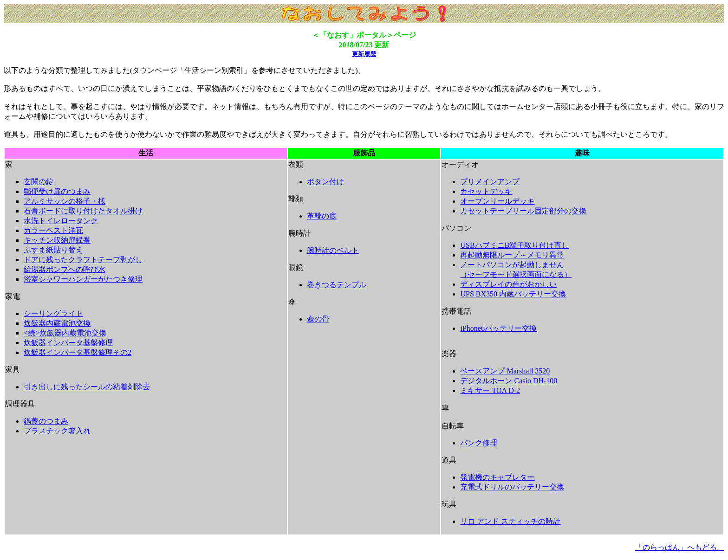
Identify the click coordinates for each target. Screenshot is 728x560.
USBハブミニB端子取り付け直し (514, 245)
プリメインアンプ (490, 182)
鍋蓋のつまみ (46, 421)
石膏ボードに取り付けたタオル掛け (83, 211)
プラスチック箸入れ (57, 431)
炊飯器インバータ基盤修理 (68, 343)
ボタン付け (325, 182)
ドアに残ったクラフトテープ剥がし (83, 260)
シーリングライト (53, 313)
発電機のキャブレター (497, 477)
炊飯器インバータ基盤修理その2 (78, 352)
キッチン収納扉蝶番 (57, 240)
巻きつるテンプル (337, 285)
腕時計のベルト (333, 250)
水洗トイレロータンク (61, 221)
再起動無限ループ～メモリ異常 (512, 255)
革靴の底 (322, 216)
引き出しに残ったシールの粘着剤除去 (87, 387)
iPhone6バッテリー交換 (498, 328)
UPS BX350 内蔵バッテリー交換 (513, 294)
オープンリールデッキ (497, 201)
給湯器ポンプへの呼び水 (65, 269)
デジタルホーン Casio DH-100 (509, 381)
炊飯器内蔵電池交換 (57, 323)
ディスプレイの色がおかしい (508, 284)
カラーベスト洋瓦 (53, 230)
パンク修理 (479, 443)
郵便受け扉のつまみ (57, 191)
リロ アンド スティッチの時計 (510, 521)
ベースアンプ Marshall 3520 (505, 371)
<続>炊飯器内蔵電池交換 (65, 333)
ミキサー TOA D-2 (490, 390)
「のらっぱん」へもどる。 (680, 547)
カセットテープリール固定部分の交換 (523, 211)
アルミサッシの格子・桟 (65, 201)
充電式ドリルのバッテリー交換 (512, 487)
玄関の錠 (39, 182)
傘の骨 (318, 319)
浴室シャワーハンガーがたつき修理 (83, 279)
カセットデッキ (486, 191)
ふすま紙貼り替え (53, 250)
